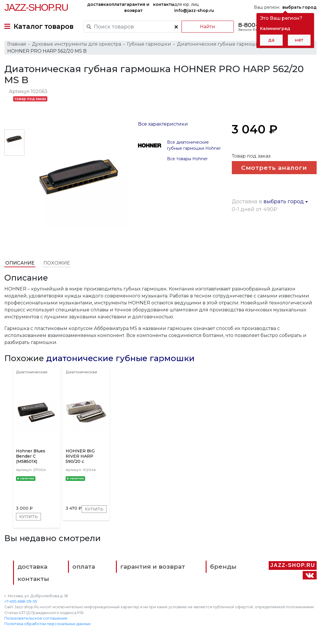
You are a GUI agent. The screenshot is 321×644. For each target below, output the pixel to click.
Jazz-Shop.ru (36, 7)
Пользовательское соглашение (36, 618)
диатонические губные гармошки (120, 358)
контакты (164, 4)
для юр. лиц (194, 7)
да (271, 40)
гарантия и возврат (137, 7)
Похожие (57, 263)
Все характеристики (163, 124)
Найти (208, 27)
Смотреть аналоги (274, 168)
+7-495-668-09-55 (21, 601)
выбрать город (286, 201)
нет (299, 40)
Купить (28, 517)
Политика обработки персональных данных (47, 624)
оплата (116, 4)
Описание (20, 263)
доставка (98, 4)
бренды (223, 567)
